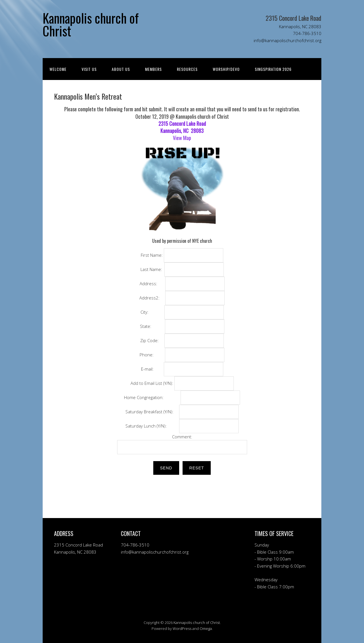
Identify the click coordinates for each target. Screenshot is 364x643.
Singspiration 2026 (273, 69)
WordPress (182, 628)
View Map (182, 138)
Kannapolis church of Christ (197, 623)
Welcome (58, 69)
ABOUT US (121, 69)
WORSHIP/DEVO (226, 69)
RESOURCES (187, 69)
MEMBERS (153, 69)
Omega (206, 628)
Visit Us (89, 69)
